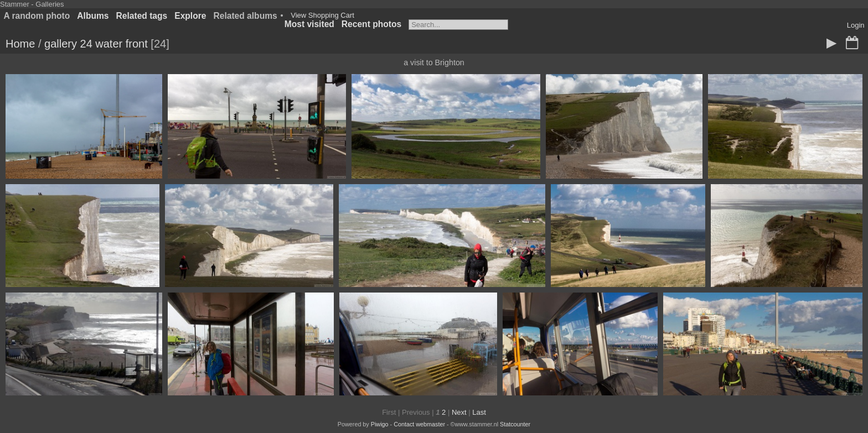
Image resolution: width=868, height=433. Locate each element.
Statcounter (515, 424)
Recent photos (371, 24)
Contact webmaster (419, 424)
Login (856, 25)
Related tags (142, 16)
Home (20, 44)
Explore (190, 16)
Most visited (309, 24)
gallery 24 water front (96, 44)
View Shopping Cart (322, 15)
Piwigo (380, 424)
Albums (93, 16)
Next (459, 412)
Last (479, 412)
